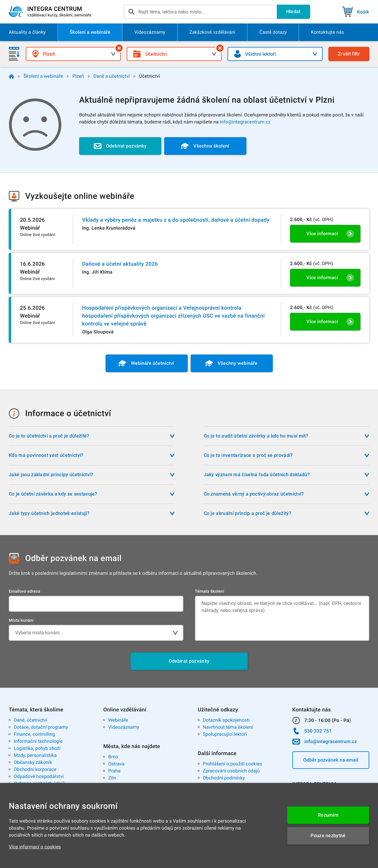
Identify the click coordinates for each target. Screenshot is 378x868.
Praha (114, 771)
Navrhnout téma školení (228, 727)
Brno (113, 757)
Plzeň (78, 76)
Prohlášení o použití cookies (233, 764)
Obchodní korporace (35, 769)
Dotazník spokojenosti (226, 720)
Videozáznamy (124, 727)
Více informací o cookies (35, 847)
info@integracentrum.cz (245, 122)
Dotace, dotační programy (41, 727)
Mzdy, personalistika (35, 755)
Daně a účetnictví (112, 76)
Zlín (112, 778)
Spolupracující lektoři (225, 734)
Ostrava (116, 764)
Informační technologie (38, 741)
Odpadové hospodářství (39, 776)
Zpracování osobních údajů (231, 771)
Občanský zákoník (33, 762)
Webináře (118, 720)
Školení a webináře (43, 76)
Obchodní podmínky (224, 778)
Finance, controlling (34, 734)
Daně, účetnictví (30, 720)
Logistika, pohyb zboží (37, 748)
